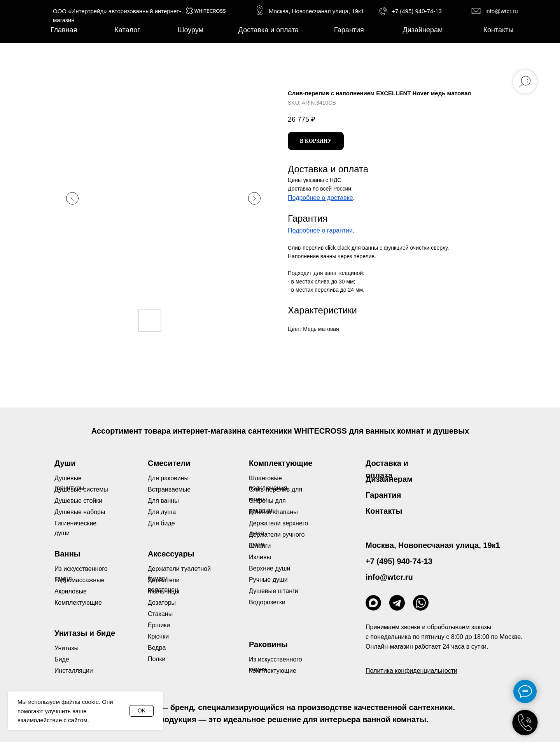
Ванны (67, 554)
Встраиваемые (169, 489)
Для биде (161, 523)
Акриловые (71, 591)
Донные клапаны (273, 512)
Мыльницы (164, 591)
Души (65, 463)
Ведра (157, 648)
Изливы (260, 557)
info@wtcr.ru (502, 11)
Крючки (158, 636)
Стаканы (160, 614)
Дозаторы (162, 603)
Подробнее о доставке (320, 198)
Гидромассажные (80, 580)
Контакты (384, 511)
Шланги (260, 546)
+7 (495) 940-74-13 (417, 11)
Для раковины (168, 478)
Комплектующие (273, 671)
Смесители (169, 463)
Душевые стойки (78, 501)
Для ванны (163, 501)
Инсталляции (74, 671)
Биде (62, 659)
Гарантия (383, 495)
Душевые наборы (80, 512)
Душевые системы (81, 489)
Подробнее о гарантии (320, 230)
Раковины (268, 644)
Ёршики (159, 625)
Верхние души (270, 568)
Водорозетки (267, 602)
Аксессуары (171, 554)
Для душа (162, 512)
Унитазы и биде (85, 633)
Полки (157, 659)
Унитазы (66, 648)
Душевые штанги (274, 591)
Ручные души (268, 580)
